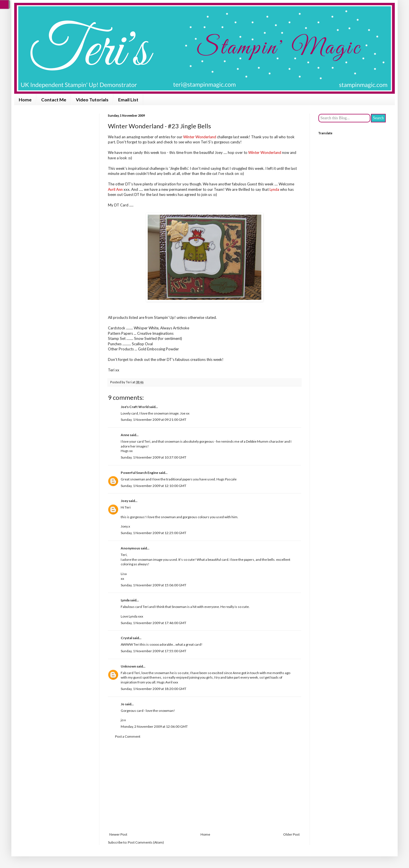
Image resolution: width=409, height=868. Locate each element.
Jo (123, 704)
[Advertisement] (204, 786)
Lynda (125, 600)
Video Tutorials (92, 100)
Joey (124, 501)
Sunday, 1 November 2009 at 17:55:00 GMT (154, 651)
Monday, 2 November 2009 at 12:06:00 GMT (154, 726)
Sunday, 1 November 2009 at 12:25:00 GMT (154, 533)
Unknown (128, 666)
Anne (125, 435)
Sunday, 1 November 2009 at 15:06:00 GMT (154, 585)
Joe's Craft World (135, 407)
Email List (128, 100)
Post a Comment (128, 736)
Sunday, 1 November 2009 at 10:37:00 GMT (154, 457)
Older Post (291, 834)
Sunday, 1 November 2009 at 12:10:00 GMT (154, 486)
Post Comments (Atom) (146, 842)
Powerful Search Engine (139, 473)
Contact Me (54, 100)
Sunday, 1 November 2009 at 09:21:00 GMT (154, 420)
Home (25, 100)
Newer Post (118, 834)
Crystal (126, 638)
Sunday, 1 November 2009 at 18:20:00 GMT (154, 689)
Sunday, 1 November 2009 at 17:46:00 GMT (154, 623)
